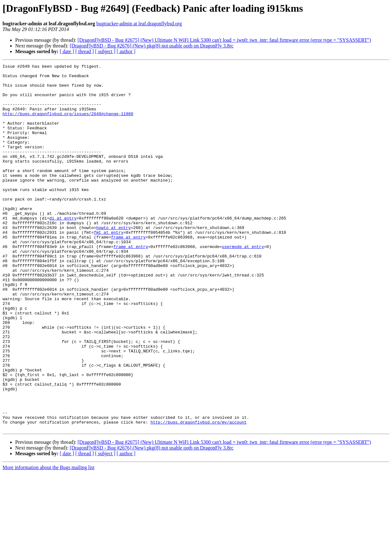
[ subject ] (105, 51)
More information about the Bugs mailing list (49, 540)
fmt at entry (109, 266)
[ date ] (67, 51)
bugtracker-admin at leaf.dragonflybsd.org (139, 24)
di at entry (63, 249)
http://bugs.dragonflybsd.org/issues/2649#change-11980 (68, 124)
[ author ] (126, 51)
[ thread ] (85, 51)
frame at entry (128, 272)
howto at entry (113, 261)
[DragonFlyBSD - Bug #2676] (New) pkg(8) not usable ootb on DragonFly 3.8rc (151, 46)
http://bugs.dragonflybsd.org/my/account (199, 494)
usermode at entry (243, 283)
